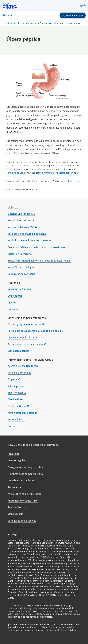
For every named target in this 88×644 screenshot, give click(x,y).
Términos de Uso (16, 173)
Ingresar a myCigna (73, 15)
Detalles (72, 630)
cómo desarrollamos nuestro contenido (57, 173)
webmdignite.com (71, 181)
